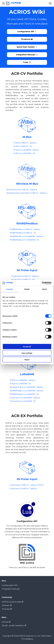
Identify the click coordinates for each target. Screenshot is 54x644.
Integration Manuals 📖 (27, 55)
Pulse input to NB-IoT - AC (23, 280)
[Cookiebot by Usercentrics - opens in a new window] (42, 283)
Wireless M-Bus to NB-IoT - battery (22, 190)
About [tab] (44, 289)
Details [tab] (27, 289)
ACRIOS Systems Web (12, 602)
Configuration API (10, 585)
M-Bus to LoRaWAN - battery (26, 150)
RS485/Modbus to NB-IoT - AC (23, 233)
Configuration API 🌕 (27, 32)
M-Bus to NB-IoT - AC (23, 146)
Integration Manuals (11, 589)
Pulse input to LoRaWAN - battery (25, 398)
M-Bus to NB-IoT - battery (25, 143)
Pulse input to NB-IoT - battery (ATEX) (27, 485)
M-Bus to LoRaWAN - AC (24, 153)
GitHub (6, 622)
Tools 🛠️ (27, 62)
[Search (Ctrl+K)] (50, 3)
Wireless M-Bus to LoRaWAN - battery (27, 387)
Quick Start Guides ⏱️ (27, 47)
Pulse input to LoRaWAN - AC (23, 401)
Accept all (27, 346)
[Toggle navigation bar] (3, 3)
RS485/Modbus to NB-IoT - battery (25, 229)
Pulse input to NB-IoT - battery (25, 276)
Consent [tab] (10, 289)
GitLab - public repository (14, 626)
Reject (27, 360)
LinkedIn (7, 605)
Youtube (7, 609)
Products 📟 (27, 39)
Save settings (27, 353)
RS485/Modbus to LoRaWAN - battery (27, 236)
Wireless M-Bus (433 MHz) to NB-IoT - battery (26, 193)
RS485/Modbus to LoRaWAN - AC (24, 240)
